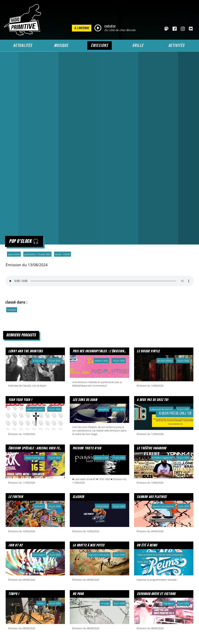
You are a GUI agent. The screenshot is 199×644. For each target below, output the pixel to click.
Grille (138, 45)
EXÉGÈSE (110, 26)
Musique (61, 45)
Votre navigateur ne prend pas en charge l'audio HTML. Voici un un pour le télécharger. (99, 281)
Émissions (99, 45)
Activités (176, 45)
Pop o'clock (14, 254)
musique (12, 310)
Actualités (23, 45)
